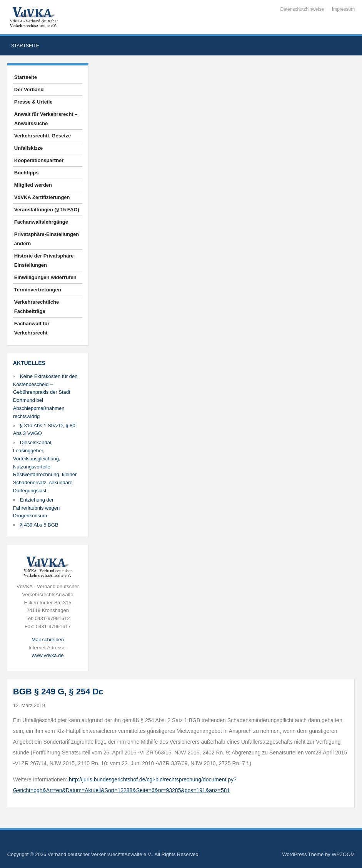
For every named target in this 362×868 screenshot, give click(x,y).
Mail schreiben (48, 640)
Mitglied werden (33, 185)
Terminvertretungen (38, 290)
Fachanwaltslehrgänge (41, 222)
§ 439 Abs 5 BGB (39, 525)
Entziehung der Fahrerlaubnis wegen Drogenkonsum (36, 508)
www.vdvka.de (48, 655)
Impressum (343, 9)
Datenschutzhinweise (302, 9)
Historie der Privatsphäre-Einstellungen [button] (45, 260)
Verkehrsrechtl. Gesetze (43, 136)
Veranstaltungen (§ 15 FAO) (47, 210)
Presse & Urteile (33, 102)
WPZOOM (343, 854)
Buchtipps (27, 173)
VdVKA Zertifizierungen (42, 197)
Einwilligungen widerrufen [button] (45, 277)
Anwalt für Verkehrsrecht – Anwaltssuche (46, 119)
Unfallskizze (28, 148)
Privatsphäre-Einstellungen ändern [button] (47, 239)
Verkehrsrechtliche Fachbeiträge (37, 307)
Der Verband (29, 89)
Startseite (25, 46)
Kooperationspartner (39, 160)
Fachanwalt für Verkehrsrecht (32, 328)
